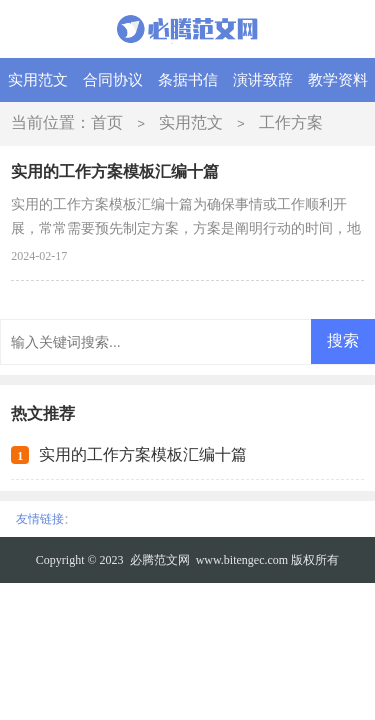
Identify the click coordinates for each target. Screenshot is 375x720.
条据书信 (188, 80)
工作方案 (291, 122)
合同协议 (113, 80)
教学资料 (338, 80)
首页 (107, 122)
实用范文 (38, 80)
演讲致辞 (263, 80)
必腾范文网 (160, 560)
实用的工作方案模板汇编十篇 (143, 454)
